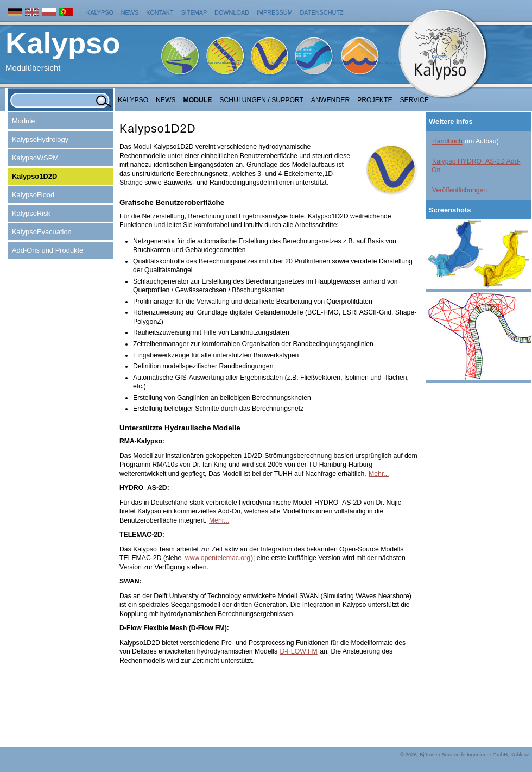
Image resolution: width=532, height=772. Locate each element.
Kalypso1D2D (34, 176)
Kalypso (100, 12)
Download (232, 12)
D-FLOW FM (298, 651)
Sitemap (194, 12)
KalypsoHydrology (226, 63)
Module (198, 100)
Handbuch (447, 141)
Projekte (375, 100)
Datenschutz (322, 12)
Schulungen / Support (261, 100)
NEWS (166, 100)
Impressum (275, 12)
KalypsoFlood (338, 63)
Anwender (330, 100)
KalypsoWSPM (284, 63)
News (130, 12)
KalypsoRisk (390, 63)
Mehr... (379, 474)
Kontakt (160, 12)
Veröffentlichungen (460, 190)
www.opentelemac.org (218, 558)
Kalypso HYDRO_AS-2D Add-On (476, 166)
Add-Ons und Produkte (47, 250)
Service (414, 100)
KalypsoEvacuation (42, 232)
